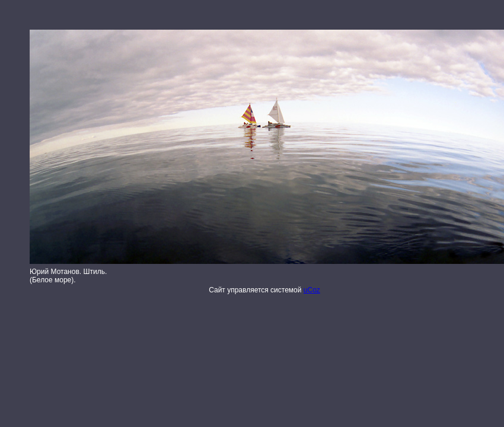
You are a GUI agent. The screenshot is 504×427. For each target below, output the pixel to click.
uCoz (312, 290)
